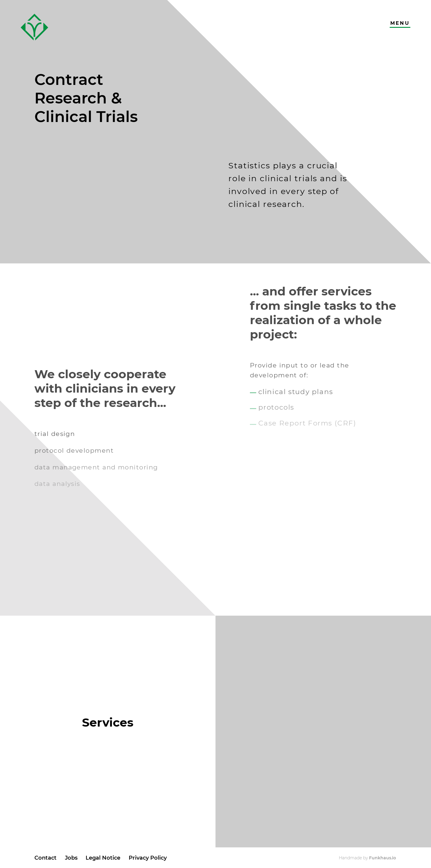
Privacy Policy (148, 858)
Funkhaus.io (383, 858)
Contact (45, 858)
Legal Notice (103, 858)
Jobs (71, 858)
